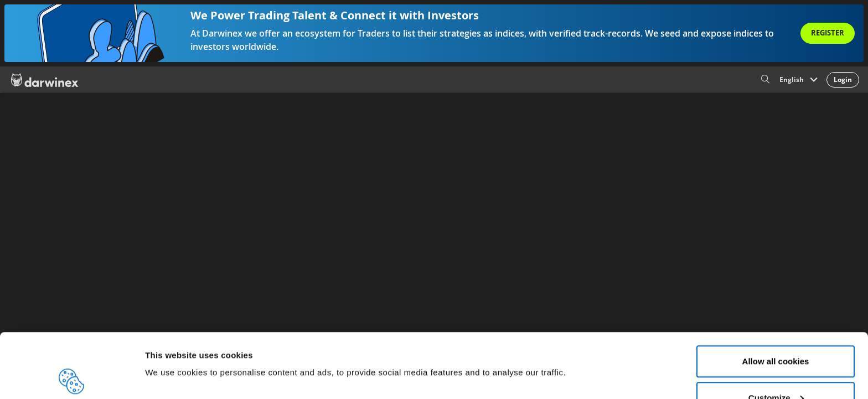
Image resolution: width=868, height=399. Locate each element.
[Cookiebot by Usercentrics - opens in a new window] (72, 377)
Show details (171, 338)
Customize (776, 333)
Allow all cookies (776, 297)
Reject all (776, 369)
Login (843, 80)
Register (828, 33)
